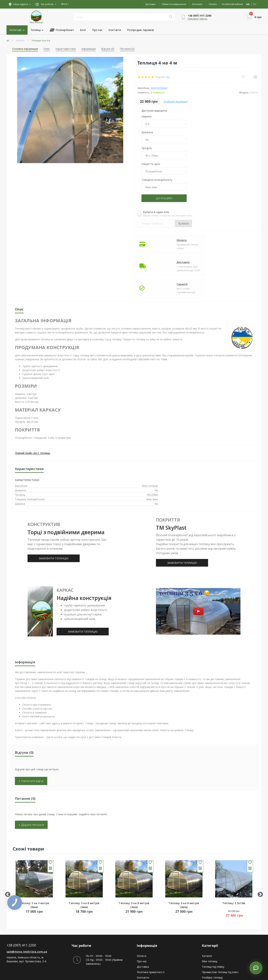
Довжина (147, 132)
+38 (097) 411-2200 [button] (21, 904)
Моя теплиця (159, 88)
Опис (47, 49)
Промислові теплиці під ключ (220, 931)
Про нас (97, 30)
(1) (168, 77)
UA (248, 4)
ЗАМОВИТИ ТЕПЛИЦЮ (54, 517)
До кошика (164, 198)
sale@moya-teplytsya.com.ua (27, 911)
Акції (140, 947)
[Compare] (255, 77)
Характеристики (66, 49)
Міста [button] (64, 4)
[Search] (171, 17)
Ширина (146, 116)
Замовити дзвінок (197, 19)
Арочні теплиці (211, 942)
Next (259, 852)
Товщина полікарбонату (157, 180)
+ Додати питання (31, 784)
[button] (46, 4)
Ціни (140, 953)
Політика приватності (151, 931)
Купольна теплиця (214, 947)
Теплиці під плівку (213, 926)
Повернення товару (149, 942)
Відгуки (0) (108, 49)
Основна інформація (25, 49)
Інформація (88, 49)
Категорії (17, 30)
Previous (7, 852)
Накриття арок (151, 164)
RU (255, 4)
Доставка (150, 4)
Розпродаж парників (141, 30)
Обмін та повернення (174, 4)
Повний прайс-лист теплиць (33, 412)
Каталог (20, 41)
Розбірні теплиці (212, 936)
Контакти (197, 4)
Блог (83, 30)
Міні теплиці (210, 920)
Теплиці (37, 30)
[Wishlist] (243, 77)
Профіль (147, 148)
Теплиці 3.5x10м (234, 862)
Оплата (213, 4)
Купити (183, 223)
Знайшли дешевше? (176, 101)
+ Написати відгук (31, 740)
